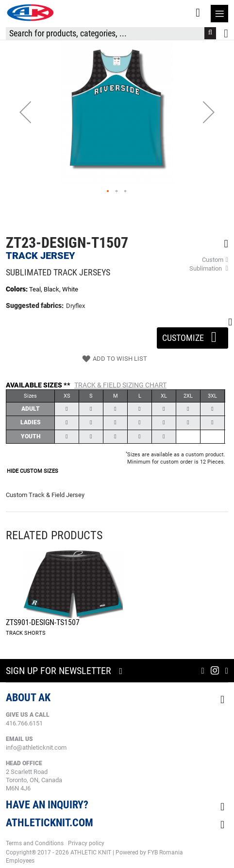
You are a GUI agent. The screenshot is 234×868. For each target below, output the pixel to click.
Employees (20, 861)
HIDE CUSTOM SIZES (33, 471)
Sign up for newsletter (58, 671)
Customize (192, 335)
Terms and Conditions (35, 843)
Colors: (17, 289)
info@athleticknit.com (36, 747)
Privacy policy (86, 843)
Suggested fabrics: (35, 305)
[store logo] (30, 13)
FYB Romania (165, 852)
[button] (25, 112)
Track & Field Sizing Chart (120, 385)
